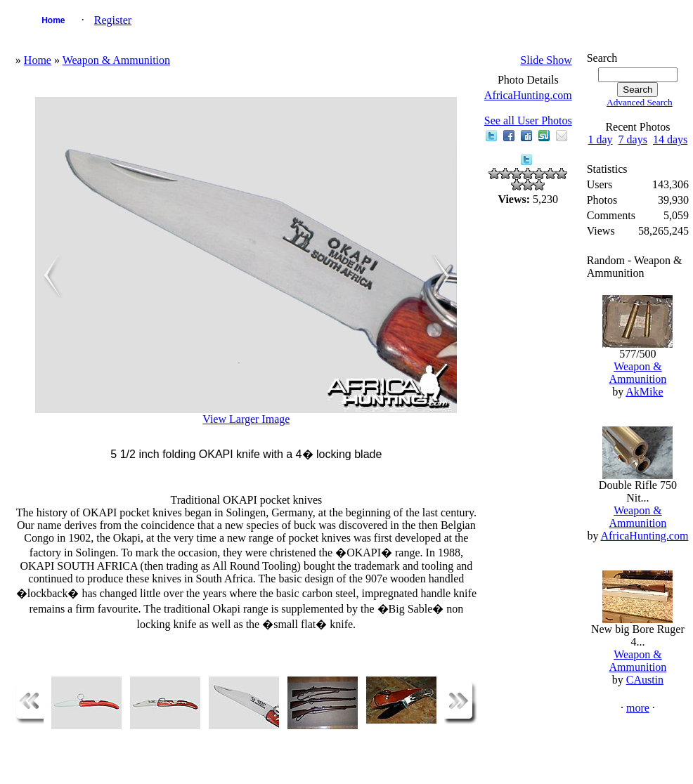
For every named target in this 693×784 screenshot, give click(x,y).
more (638, 708)
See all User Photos (528, 120)
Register (113, 20)
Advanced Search (640, 102)
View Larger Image (246, 419)
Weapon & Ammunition (116, 60)
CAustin (645, 680)
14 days (670, 139)
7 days (633, 139)
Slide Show (546, 60)
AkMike (644, 392)
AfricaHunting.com (528, 95)
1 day (600, 139)
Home (53, 20)
